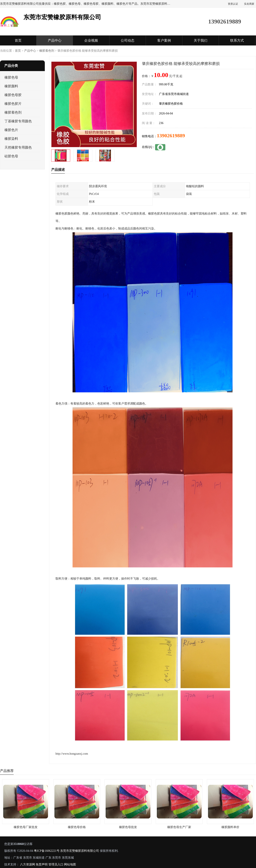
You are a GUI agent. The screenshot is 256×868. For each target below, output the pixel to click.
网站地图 (70, 864)
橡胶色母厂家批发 (26, 827)
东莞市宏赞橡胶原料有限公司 (80, 851)
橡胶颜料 (11, 86)
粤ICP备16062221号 (47, 851)
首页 (18, 40)
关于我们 (201, 40)
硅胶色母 (11, 156)
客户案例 (164, 40)
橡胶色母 (11, 77)
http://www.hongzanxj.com (72, 754)
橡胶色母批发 (128, 827)
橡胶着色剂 (47, 51)
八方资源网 (28, 864)
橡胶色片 (11, 130)
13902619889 (171, 136)
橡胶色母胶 (13, 95)
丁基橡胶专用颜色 (18, 121)
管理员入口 (56, 864)
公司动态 (128, 40)
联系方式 (237, 40)
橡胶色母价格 (77, 827)
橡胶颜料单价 (230, 827)
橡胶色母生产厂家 (179, 827)
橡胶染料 (11, 139)
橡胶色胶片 (13, 104)
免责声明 (42, 864)
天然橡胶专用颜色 (18, 147)
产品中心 (55, 40)
